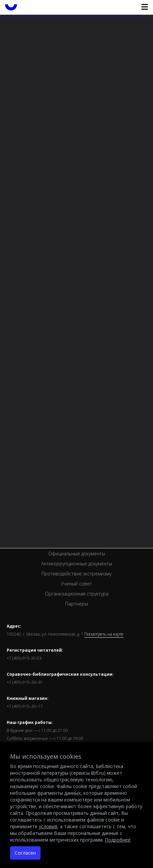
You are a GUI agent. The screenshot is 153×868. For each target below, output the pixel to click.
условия (48, 826)
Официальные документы (77, 554)
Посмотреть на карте (104, 634)
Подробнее (118, 840)
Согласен (25, 853)
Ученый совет (76, 584)
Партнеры (77, 604)
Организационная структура (77, 594)
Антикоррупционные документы (77, 564)
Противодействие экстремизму (76, 574)
